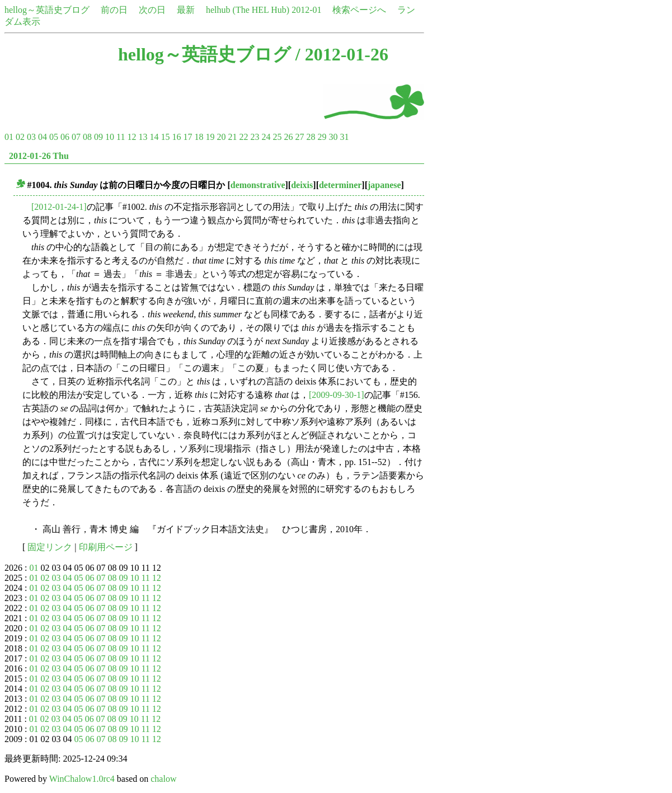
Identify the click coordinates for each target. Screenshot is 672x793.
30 (333, 137)
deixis (302, 185)
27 (299, 137)
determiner (340, 185)
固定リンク (50, 547)
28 (311, 137)
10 (110, 137)
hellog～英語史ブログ (47, 10)
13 (143, 137)
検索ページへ (359, 10)
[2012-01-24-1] (59, 207)
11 (121, 137)
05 (54, 137)
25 (277, 137)
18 (199, 137)
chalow (163, 779)
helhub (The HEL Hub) (248, 10)
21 (232, 137)
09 (98, 137)
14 (154, 137)
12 (131, 137)
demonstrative (258, 185)
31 (344, 137)
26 (288, 137)
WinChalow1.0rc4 (82, 779)
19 (210, 137)
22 (243, 137)
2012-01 (306, 10)
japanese (384, 185)
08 (87, 137)
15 (165, 137)
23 (255, 137)
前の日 (114, 10)
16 (176, 137)
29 (322, 137)
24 (266, 137)
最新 (186, 10)
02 (20, 137)
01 (9, 137)
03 (31, 137)
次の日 (152, 10)
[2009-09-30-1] (337, 395)
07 (76, 137)
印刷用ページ (106, 547)
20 (221, 137)
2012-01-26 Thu (39, 156)
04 (43, 137)
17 (187, 137)
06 (65, 137)
